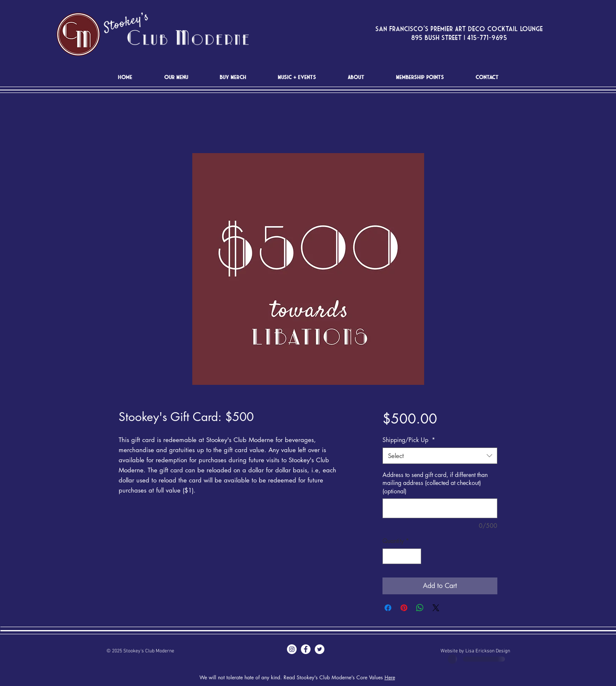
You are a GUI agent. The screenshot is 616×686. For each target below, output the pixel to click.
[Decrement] (389, 556)
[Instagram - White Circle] (292, 649)
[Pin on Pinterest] (404, 608)
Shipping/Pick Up (409, 440)
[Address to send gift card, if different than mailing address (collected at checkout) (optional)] (440, 508)
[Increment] (415, 556)
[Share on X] (436, 608)
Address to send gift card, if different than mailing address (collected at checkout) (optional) (435, 483)
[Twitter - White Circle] (320, 649)
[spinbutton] (402, 556)
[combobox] (440, 456)
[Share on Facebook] (388, 608)
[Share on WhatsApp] (420, 608)
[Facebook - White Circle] (306, 649)
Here (390, 677)
